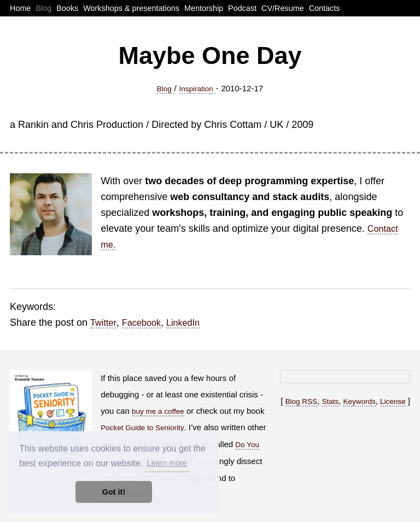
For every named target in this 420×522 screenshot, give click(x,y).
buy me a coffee (158, 411)
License (393, 401)
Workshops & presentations (131, 8)
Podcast (242, 8)
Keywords (359, 401)
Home (20, 8)
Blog (43, 8)
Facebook (141, 322)
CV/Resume (283, 8)
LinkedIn (183, 322)
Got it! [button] (114, 492)
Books (67, 8)
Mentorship (204, 8)
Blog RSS (302, 401)
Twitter (103, 322)
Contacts (325, 8)
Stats (330, 401)
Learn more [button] (167, 463)
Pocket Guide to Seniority (142, 428)
